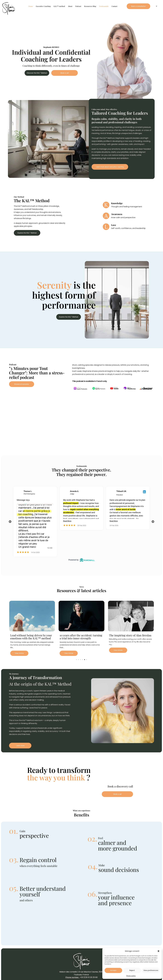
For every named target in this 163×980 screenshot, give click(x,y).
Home (31, 6)
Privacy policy (131, 976)
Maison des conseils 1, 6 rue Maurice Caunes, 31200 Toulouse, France (81, 973)
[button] (158, 951)
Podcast (78, 6)
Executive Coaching (43, 6)
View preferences (151, 970)
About (70, 6)
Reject (132, 970)
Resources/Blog (90, 6)
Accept (113, 970)
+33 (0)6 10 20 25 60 (89, 977)
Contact (114, 6)
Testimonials (104, 6)
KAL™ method (59, 6)
